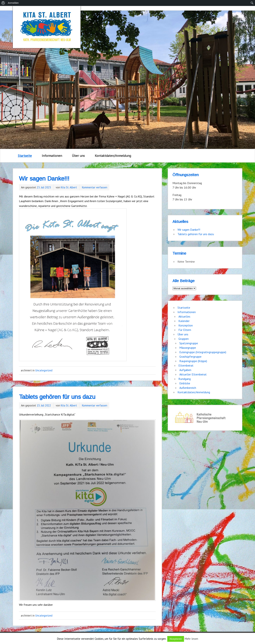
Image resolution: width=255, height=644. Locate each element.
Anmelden (13, 3)
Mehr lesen (191, 639)
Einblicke (185, 383)
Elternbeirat (186, 365)
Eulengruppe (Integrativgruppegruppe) (203, 352)
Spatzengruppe (189, 343)
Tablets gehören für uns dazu (57, 397)
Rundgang (185, 379)
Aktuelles (184, 316)
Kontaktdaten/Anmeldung (113, 156)
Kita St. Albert (69, 187)
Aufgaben (185, 370)
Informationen (52, 156)
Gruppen (184, 339)
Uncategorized (44, 370)
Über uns (78, 156)
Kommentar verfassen (95, 187)
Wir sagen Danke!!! (44, 179)
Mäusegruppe (188, 348)
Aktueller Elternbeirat (193, 374)
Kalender (184, 321)
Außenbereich (188, 388)
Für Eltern (185, 330)
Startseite (25, 156)
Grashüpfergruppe (190, 357)
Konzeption (186, 325)
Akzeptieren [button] (176, 639)
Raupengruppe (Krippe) (193, 361)
